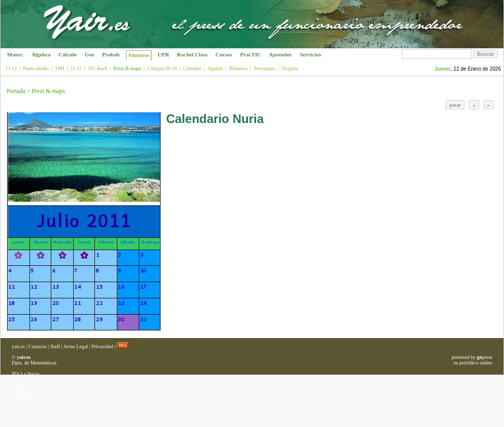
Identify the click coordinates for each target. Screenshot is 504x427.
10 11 (76, 68)
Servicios (310, 54)
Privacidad (102, 346)
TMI (59, 68)
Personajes (265, 68)
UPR (164, 54)
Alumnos (138, 55)
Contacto (38, 346)
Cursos (224, 54)
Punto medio (36, 68)
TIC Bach (97, 68)
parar (455, 105)
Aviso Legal (76, 346)
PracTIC (251, 54)
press (484, 357)
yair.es (18, 346)
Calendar (192, 68)
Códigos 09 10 (162, 68)
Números (239, 68)
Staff (55, 346)
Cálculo (68, 54)
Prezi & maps (48, 91)
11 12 (11, 68)
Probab (111, 54)
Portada (16, 91)
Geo (89, 54)
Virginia (290, 68)
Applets (215, 68)
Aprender (280, 54)
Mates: (15, 54)
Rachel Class (193, 54)
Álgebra (41, 54)
